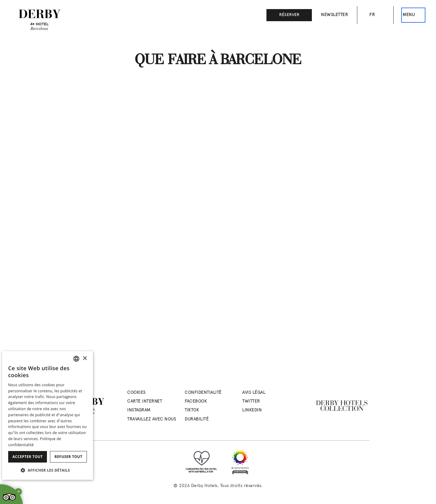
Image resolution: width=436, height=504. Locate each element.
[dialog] (48, 415)
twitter (251, 402)
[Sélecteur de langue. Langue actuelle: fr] (375, 15)
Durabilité (197, 419)
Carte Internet (145, 402)
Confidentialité (203, 393)
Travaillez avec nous (152, 419)
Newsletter (334, 15)
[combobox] (76, 359)
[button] (48, 470)
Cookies (136, 393)
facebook (196, 402)
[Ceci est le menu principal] (413, 15)
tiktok (192, 410)
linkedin (252, 410)
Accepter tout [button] (28, 457)
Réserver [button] (289, 15)
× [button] (85, 359)
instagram (139, 410)
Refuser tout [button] (68, 457)
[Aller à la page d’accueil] (39, 20)
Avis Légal (254, 393)
